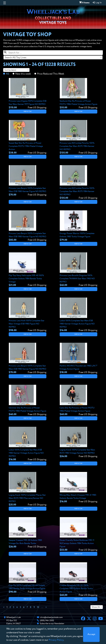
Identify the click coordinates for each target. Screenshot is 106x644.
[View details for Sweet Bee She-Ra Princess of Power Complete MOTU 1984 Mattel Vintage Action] (28, 137)
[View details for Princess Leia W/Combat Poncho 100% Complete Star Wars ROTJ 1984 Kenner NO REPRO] (78, 137)
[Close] (91, 634)
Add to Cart (28, 111)
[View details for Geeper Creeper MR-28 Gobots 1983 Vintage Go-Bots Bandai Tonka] (28, 533)
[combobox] (53, 57)
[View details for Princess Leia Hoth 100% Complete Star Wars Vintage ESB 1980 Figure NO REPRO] (28, 315)
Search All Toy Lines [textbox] (16, 58)
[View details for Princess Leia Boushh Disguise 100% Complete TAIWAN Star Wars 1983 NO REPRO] (78, 270)
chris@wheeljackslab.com (51, 617)
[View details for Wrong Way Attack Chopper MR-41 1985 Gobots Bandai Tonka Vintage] (78, 488)
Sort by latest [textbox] (10, 70)
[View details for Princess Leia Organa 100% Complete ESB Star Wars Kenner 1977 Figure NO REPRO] (28, 94)
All (8, 74)
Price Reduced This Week (51, 74)
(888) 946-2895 (47, 621)
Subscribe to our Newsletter (52, 624)
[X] (89, 619)
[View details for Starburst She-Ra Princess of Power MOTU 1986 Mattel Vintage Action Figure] (78, 94)
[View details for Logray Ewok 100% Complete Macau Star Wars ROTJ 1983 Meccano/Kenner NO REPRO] (28, 489)
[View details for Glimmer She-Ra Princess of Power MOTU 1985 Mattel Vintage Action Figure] (28, 400)
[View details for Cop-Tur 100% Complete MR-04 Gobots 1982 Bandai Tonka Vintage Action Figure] (28, 578)
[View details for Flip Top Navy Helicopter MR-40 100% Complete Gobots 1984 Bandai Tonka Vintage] (28, 270)
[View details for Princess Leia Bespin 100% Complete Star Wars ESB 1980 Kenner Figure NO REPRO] (28, 181)
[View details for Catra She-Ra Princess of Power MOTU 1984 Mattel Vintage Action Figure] (78, 400)
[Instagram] (95, 619)
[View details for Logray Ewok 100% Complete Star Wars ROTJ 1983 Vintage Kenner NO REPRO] (78, 442)
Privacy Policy (56, 640)
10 (38, 607)
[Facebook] (83, 619)
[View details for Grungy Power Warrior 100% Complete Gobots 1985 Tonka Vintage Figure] (78, 226)
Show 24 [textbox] (96, 607)
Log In (97, 3)
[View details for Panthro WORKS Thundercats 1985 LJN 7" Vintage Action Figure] (78, 358)
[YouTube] (101, 619)
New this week (23, 74)
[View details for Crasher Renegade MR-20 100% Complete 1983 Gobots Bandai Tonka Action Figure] (78, 580)
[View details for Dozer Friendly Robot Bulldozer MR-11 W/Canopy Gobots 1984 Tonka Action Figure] (78, 534)
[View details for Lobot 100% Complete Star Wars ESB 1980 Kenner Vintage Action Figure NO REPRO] (78, 315)
